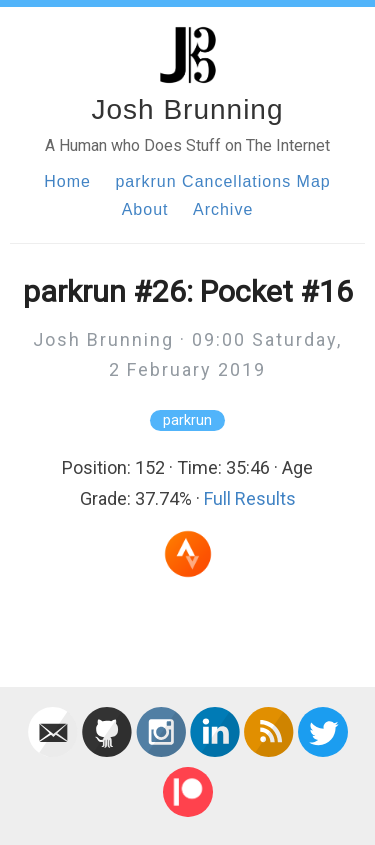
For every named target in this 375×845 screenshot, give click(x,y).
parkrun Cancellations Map (222, 181)
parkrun (187, 420)
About (145, 209)
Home (67, 181)
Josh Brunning (187, 109)
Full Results (250, 498)
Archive (223, 209)
